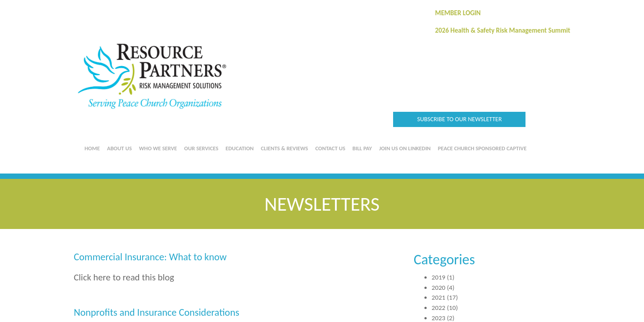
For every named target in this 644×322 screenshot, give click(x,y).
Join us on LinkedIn (405, 148)
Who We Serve (158, 148)
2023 (439, 318)
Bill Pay (362, 148)
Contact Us (330, 148)
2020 (439, 288)
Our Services (201, 148)
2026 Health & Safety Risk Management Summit (503, 30)
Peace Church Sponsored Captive (482, 148)
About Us (119, 148)
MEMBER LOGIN (458, 13)
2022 (439, 308)
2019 (439, 277)
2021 (439, 297)
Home (92, 148)
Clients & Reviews (284, 148)
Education (239, 148)
